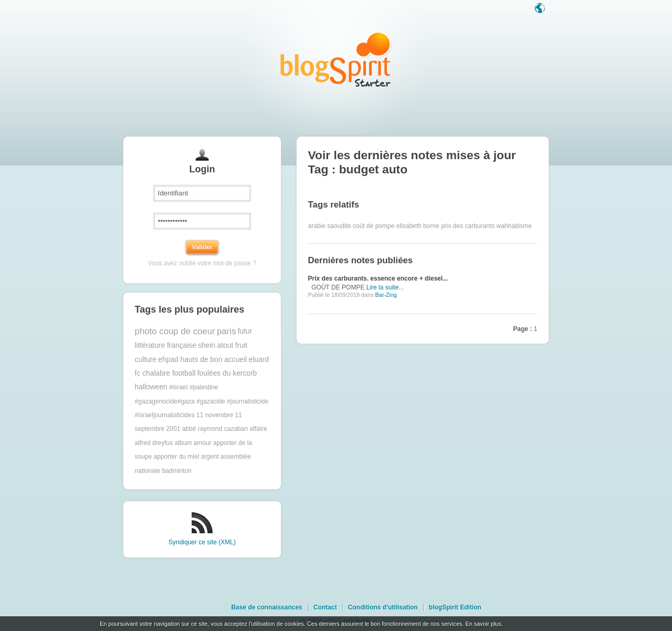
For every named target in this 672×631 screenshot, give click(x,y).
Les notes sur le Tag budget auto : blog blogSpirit (336, 59)
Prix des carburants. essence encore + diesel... (378, 278)
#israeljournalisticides (165, 415)
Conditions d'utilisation (383, 607)
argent (210, 457)
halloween (151, 387)
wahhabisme (514, 226)
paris (226, 331)
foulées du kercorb (227, 373)
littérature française (166, 345)
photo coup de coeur (175, 331)
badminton (177, 471)
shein (207, 345)
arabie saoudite (330, 226)
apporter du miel (177, 457)
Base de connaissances (266, 607)
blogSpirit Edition (455, 607)
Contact (325, 607)
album (183, 443)
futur (245, 331)
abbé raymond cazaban (215, 429)
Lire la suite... (385, 287)
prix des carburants (468, 226)
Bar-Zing (386, 295)
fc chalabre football (165, 373)
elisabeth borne (418, 226)
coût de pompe (374, 226)
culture (146, 360)
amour (203, 443)
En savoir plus (483, 624)
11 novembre (215, 415)
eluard (258, 360)
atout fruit (233, 345)
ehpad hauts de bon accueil (202, 360)
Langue (541, 9)
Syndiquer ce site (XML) (202, 542)
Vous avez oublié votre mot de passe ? (202, 263)
